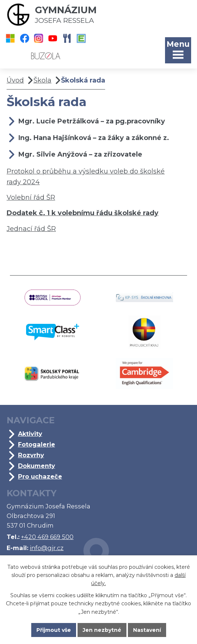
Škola (42, 80)
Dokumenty (37, 466)
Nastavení (147, 630)
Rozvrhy (31, 455)
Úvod (15, 80)
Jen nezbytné (102, 630)
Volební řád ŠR (31, 197)
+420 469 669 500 (47, 537)
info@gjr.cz (47, 548)
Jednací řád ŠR (31, 229)
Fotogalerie (37, 444)
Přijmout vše (54, 630)
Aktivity (30, 434)
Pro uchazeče (40, 476)
